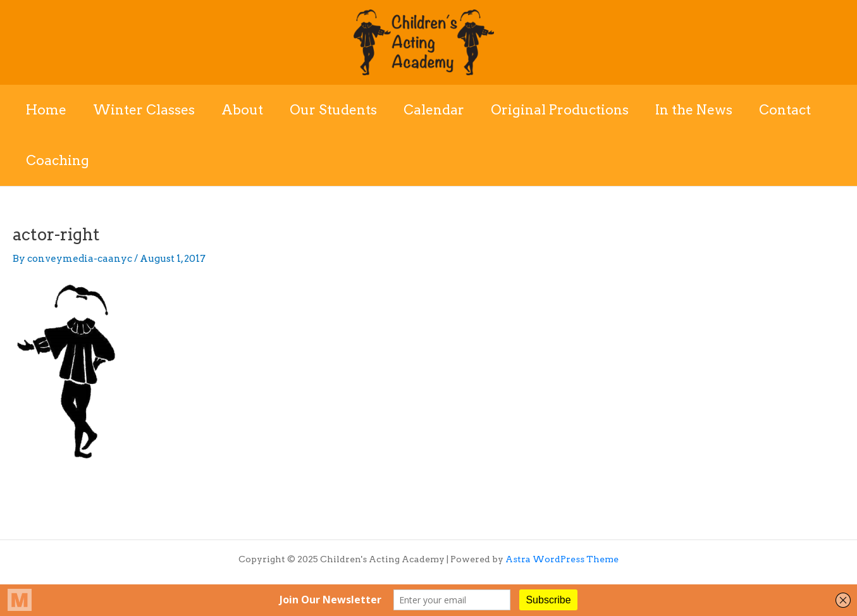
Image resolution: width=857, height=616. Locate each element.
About (242, 110)
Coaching (58, 160)
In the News (694, 110)
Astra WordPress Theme (562, 559)
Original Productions (560, 110)
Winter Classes (144, 110)
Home (46, 110)
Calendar (434, 110)
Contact (785, 110)
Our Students (333, 110)
